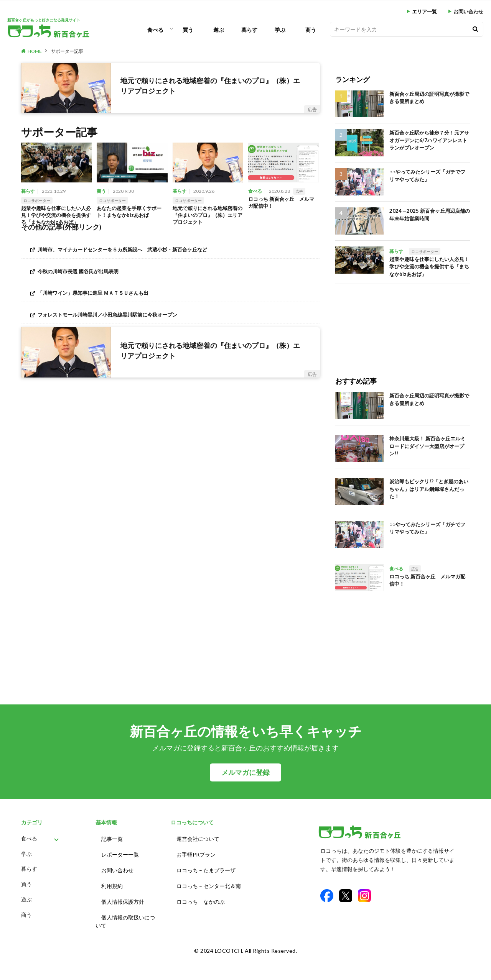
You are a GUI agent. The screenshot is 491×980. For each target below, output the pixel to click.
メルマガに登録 (245, 772)
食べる (155, 30)
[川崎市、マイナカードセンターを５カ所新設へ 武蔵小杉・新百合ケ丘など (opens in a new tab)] (171, 253)
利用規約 (112, 881)
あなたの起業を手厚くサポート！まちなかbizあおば (132, 213)
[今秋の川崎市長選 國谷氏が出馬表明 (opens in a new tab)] (171, 274)
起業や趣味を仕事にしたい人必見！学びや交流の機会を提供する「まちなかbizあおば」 (56, 217)
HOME (35, 51)
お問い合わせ (468, 12)
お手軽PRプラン (196, 852)
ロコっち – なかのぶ (201, 895)
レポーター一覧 (120, 852)
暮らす (249, 30)
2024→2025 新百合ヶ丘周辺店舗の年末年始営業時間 (430, 215)
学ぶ (280, 30)
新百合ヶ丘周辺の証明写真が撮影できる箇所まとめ (429, 98)
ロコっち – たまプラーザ (206, 866)
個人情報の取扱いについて (125, 913)
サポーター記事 (67, 51)
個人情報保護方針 (123, 895)
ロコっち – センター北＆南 (209, 881)
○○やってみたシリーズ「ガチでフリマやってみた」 (427, 176)
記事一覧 (112, 838)
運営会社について (198, 838)
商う (311, 30)
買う (188, 30)
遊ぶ (219, 30)
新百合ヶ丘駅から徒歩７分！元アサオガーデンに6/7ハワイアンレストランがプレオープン (429, 140)
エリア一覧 (424, 12)
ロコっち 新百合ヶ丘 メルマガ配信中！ (281, 204)
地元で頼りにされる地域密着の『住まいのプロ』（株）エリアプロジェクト (208, 217)
